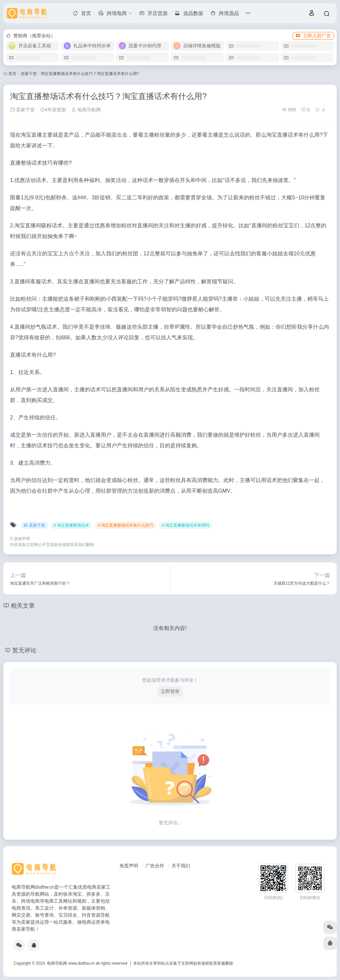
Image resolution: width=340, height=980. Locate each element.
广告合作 (155, 866)
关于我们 (181, 866)
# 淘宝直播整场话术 (71, 525)
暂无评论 (24, 650)
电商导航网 (86, 110)
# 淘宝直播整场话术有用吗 (186, 525)
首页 (12, 74)
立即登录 (170, 691)
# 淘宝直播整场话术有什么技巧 (125, 525)
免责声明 (129, 866)
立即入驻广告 (313, 36)
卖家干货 (29, 74)
